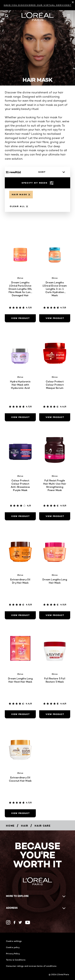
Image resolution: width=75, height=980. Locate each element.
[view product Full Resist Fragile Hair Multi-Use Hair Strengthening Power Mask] (55, 516)
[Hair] (25, 826)
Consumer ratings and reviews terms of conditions (31, 966)
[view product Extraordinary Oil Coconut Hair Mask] (20, 813)
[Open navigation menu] (69, 16)
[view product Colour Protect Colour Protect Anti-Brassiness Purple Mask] (20, 516)
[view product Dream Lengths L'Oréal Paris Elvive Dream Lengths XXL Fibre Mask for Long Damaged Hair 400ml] (20, 318)
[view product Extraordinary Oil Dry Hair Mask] (20, 615)
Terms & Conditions (16, 960)
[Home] (10, 826)
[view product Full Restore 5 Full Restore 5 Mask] (55, 714)
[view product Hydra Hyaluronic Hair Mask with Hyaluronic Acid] (20, 417)
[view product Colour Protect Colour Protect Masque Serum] (55, 417)
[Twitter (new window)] (20, 922)
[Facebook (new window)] (14, 922)
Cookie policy (13, 947)
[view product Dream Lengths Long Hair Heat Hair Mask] (20, 714)
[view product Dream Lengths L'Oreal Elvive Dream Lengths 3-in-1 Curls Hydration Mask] (55, 318)
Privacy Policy (13, 953)
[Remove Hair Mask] (21, 195)
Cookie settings (14, 941)
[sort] (51, 172)
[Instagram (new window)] (8, 922)
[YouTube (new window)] (28, 922)
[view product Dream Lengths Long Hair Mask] (55, 615)
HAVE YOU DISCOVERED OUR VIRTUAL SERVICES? (38, 5)
